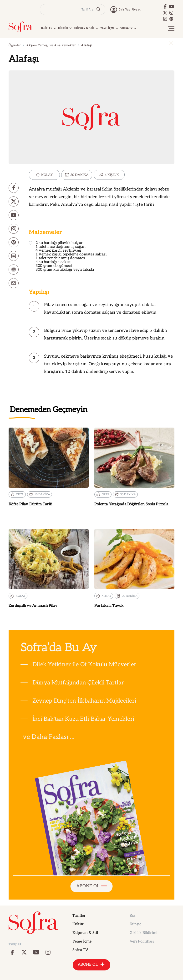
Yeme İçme (82, 941)
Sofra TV (80, 950)
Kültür (78, 924)
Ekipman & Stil (85, 933)
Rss (133, 916)
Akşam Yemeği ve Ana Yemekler (51, 45)
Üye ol (136, 10)
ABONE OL (92, 886)
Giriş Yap (124, 10)
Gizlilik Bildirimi (143, 933)
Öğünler (15, 45)
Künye (135, 924)
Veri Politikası (142, 941)
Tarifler (79, 916)
